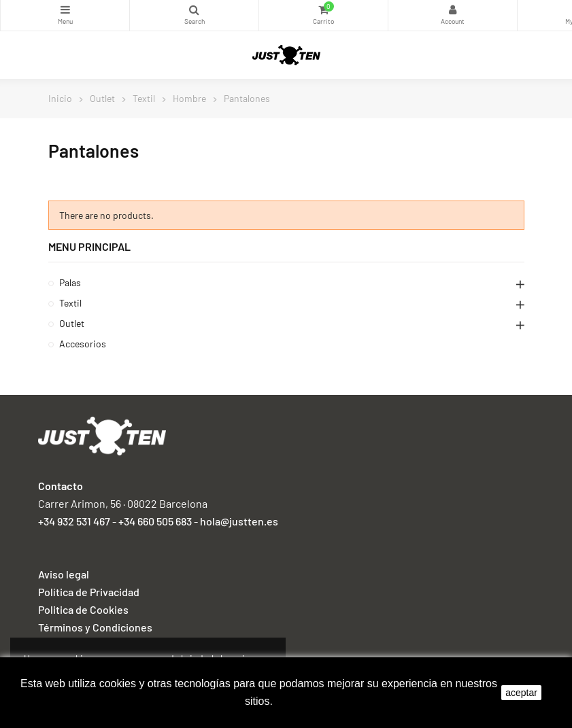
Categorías (65, 10)
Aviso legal (64, 574)
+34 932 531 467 (74, 521)
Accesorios (83, 344)
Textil (70, 303)
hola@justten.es (239, 521)
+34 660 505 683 (155, 521)
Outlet (72, 323)
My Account (453, 10)
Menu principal (89, 246)
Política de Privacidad (89, 592)
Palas (70, 282)
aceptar (521, 693)
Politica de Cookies (83, 609)
